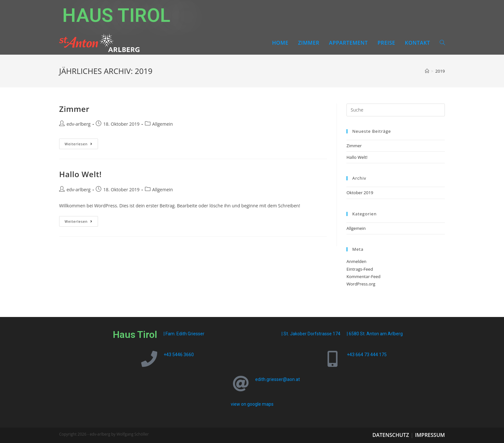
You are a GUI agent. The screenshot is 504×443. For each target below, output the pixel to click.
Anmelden (356, 261)
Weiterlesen (81, 142)
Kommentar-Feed (364, 276)
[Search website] (442, 43)
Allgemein (163, 124)
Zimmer (74, 109)
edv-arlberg (79, 124)
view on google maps (252, 404)
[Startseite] (427, 71)
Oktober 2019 (360, 193)
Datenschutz (391, 435)
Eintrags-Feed (360, 269)
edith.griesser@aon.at (278, 379)
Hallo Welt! (80, 174)
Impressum (430, 435)
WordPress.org (361, 284)
